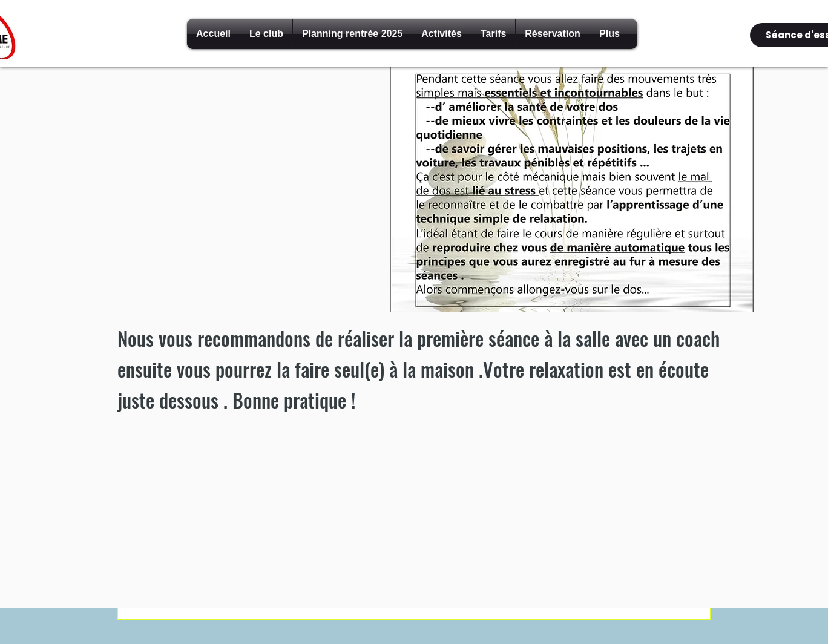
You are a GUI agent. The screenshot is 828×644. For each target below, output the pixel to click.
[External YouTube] (248, 193)
